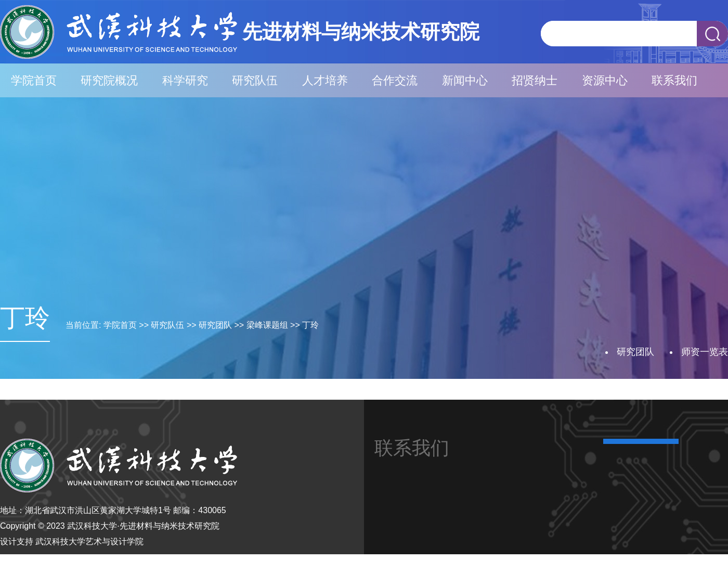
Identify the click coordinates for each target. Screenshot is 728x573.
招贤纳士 (535, 80)
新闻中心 (465, 80)
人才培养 (325, 80)
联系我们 (674, 80)
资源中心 (605, 80)
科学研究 (185, 80)
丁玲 (310, 325)
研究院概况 (109, 80)
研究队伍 (255, 80)
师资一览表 (705, 352)
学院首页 (34, 80)
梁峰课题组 (267, 325)
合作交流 (395, 80)
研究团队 (215, 325)
